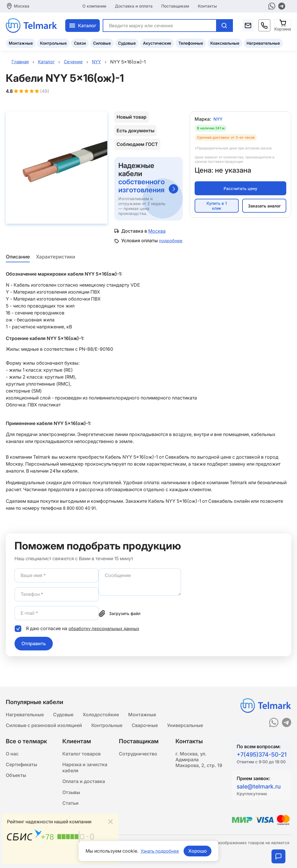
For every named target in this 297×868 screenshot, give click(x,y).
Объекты (16, 772)
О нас (12, 749)
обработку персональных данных (106, 634)
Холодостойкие (101, 708)
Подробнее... (99, 856)
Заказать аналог (264, 207)
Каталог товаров (82, 749)
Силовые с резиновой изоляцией (44, 720)
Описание (17, 263)
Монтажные (21, 42)
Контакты (207, 6)
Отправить (34, 650)
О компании (94, 6)
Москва (22, 6)
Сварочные (145, 720)
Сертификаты (21, 761)
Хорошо (199, 851)
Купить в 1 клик (217, 207)
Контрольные (53, 42)
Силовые (102, 42)
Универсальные (185, 720)
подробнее (134, 247)
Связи (80, 42)
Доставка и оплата (134, 6)
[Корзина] (283, 25)
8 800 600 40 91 (81, 514)
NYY (218, 120)
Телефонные (191, 42)
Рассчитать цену (240, 189)
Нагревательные (263, 42)
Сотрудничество (138, 749)
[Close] (111, 821)
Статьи (70, 802)
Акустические (157, 42)
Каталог (83, 25)
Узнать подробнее (160, 851)
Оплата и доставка (84, 779)
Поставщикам (175, 6)
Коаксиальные (225, 42)
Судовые (127, 42)
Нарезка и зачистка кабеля (85, 764)
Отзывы (71, 791)
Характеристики (56, 263)
